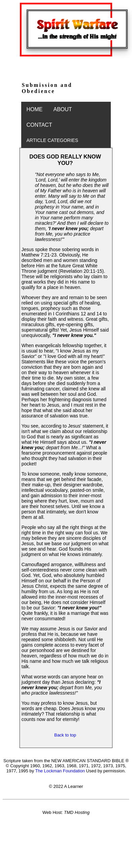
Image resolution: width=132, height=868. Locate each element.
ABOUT (63, 109)
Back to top (65, 735)
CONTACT (39, 125)
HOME (35, 109)
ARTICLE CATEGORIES (53, 140)
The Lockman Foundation (60, 771)
